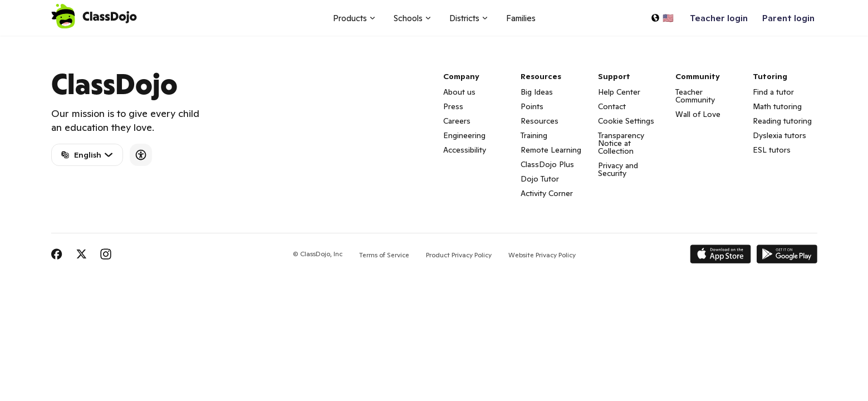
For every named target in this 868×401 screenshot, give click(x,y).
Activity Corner (547, 193)
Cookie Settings (626, 121)
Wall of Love (698, 114)
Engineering (464, 135)
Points (532, 106)
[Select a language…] (662, 18)
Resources (540, 121)
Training (534, 135)
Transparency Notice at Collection (621, 143)
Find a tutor (773, 92)
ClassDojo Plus (547, 164)
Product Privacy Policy (459, 255)
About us (459, 92)
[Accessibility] (141, 155)
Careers (457, 121)
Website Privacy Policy (542, 255)
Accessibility (465, 150)
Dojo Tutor (540, 179)
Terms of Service (384, 255)
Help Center (619, 92)
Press (453, 106)
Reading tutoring (782, 121)
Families (521, 18)
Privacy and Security (618, 169)
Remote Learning (551, 150)
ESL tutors (772, 150)
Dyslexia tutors (779, 135)
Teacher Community (695, 96)
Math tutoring (777, 106)
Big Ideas (537, 92)
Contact (612, 106)
